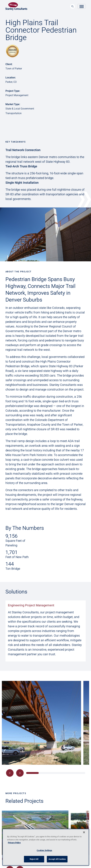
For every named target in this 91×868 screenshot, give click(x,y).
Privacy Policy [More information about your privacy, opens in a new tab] (14, 843)
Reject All (34, 859)
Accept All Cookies (57, 859)
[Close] (84, 832)
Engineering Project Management (31, 605)
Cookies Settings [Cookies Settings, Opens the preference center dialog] (44, 850)
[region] (46, 847)
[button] (10, 773)
